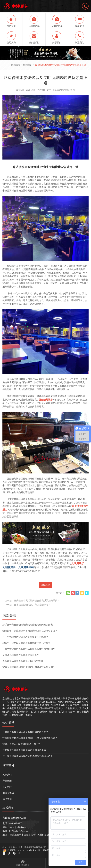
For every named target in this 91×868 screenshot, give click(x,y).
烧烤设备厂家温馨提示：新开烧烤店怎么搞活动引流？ (30, 631)
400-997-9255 (16, 823)
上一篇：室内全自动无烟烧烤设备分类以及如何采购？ (32, 601)
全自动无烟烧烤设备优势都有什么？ (21, 655)
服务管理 (7, 787)
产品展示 (7, 781)
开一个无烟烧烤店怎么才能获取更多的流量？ (25, 637)
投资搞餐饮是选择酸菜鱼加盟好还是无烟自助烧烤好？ (30, 738)
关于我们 (7, 775)
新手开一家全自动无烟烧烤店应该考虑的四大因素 (28, 625)
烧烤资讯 (28, 65)
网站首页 (16, 65)
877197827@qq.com (19, 831)
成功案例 (7, 799)
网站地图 (36, 850)
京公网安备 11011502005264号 (17, 850)
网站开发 (47, 850)
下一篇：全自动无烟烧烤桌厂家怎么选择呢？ (28, 605)
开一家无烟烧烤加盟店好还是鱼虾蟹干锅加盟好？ (28, 756)
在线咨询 (46, 585)
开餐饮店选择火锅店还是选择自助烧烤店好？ (25, 732)
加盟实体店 (8, 793)
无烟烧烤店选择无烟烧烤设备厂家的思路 (23, 661)
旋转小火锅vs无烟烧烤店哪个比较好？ (22, 744)
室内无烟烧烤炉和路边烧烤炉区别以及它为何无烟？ (29, 667)
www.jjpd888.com (18, 827)
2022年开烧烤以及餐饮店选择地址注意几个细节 (26, 643)
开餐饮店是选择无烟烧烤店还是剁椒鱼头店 (24, 750)
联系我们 (8, 808)
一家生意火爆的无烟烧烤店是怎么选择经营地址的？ (29, 649)
